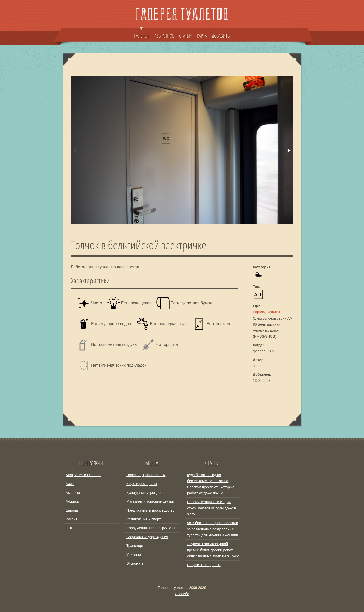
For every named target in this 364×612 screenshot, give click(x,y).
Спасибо (182, 594)
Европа (259, 312)
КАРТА (202, 36)
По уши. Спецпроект (204, 565)
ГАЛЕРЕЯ (141, 33)
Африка (72, 501)
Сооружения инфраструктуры (151, 528)
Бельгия (274, 312)
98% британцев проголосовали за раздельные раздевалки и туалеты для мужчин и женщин (213, 529)
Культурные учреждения (146, 493)
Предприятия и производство (150, 510)
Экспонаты (135, 563)
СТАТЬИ (186, 36)
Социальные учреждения (147, 537)
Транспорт (135, 546)
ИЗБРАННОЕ (164, 36)
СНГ (69, 528)
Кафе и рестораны (142, 484)
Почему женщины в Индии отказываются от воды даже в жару (212, 508)
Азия (70, 484)
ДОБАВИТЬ (221, 36)
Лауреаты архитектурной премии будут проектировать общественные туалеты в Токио (213, 550)
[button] (289, 150)
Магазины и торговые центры (151, 501)
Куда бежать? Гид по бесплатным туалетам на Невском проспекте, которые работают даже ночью (211, 484)
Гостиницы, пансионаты (146, 475)
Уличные (134, 555)
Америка (73, 493)
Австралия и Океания (84, 475)
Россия (72, 519)
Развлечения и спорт (144, 519)
